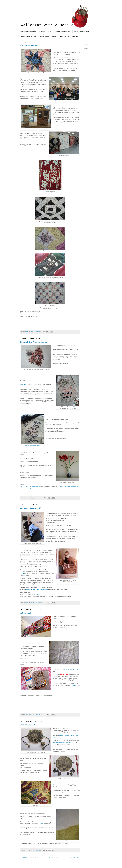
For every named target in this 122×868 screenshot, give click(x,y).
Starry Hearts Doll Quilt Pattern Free (69, 37)
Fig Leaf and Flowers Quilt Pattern (63, 31)
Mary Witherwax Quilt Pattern (81, 31)
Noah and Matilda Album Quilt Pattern (30, 34)
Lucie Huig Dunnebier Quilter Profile (48, 37)
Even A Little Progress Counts (34, 342)
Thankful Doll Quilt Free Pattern (28, 37)
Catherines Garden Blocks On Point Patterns (85, 34)
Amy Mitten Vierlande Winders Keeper (32, 446)
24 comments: (38, 332)
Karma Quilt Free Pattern (45, 31)
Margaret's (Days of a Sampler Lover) (64, 742)
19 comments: (39, 714)
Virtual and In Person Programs (28, 31)
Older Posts (76, 857)
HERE (39, 594)
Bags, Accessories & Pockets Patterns (52, 34)
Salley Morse (24, 384)
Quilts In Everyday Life (31, 508)
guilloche (73, 685)
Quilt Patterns (67, 34)
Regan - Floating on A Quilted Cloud (37, 589)
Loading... (86, 44)
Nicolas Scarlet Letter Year (71, 669)
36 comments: (39, 603)
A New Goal (26, 613)
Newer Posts (24, 857)
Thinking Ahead (27, 725)
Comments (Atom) (32, 860)
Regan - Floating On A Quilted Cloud (30, 486)
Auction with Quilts (29, 45)
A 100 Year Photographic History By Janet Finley (34, 488)
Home (50, 857)
